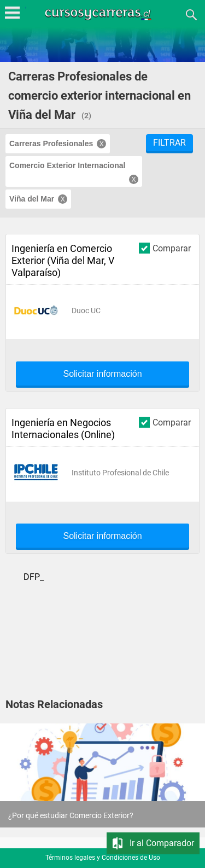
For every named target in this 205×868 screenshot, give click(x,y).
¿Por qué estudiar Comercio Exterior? (71, 815)
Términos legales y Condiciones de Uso (103, 858)
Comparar (165, 248)
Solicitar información (102, 374)
